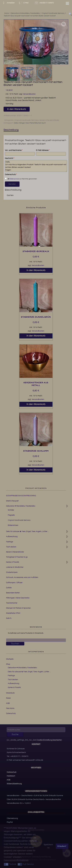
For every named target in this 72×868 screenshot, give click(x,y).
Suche (15, 734)
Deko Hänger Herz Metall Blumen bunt (30, 123)
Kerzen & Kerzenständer (49, 120)
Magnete (11, 515)
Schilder (11, 510)
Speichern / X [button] (48, 846)
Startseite (10, 659)
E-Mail (23, 3)
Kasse (8, 698)
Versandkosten (29, 94)
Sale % (9, 618)
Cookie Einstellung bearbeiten (49, 740)
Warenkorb (10, 693)
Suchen (15, 644)
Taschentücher (12, 603)
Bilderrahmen (13, 525)
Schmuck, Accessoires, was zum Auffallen (22, 577)
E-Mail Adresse (43, 150)
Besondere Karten (13, 593)
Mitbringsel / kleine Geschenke (18, 598)
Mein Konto (10, 708)
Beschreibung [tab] (11, 130)
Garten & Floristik (13, 562)
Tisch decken (11, 547)
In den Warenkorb (17, 109)
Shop (8, 664)
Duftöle (9, 588)
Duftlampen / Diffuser (14, 583)
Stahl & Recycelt (12, 501)
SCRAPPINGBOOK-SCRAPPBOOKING (21, 496)
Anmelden (8, 3)
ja (7, 179)
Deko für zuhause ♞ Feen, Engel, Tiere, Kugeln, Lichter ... (27, 531)
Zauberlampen (12, 572)
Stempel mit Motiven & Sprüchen (18, 608)
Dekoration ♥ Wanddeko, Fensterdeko (21, 506)
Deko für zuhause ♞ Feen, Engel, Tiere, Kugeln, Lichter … (29, 672)
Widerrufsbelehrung (14, 784)
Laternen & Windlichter (15, 567)
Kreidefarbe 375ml (13, 613)
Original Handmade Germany (27, 120)
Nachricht (10, 158)
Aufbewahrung (12, 537)
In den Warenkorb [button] (36, 270)
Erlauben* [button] (62, 846)
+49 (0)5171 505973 (45, 3)
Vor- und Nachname (14, 150)
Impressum (11, 776)
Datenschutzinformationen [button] (16, 860)
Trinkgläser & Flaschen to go (17, 557)
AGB (8, 703)
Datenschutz (11, 175)
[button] (64, 24)
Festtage (10, 542)
